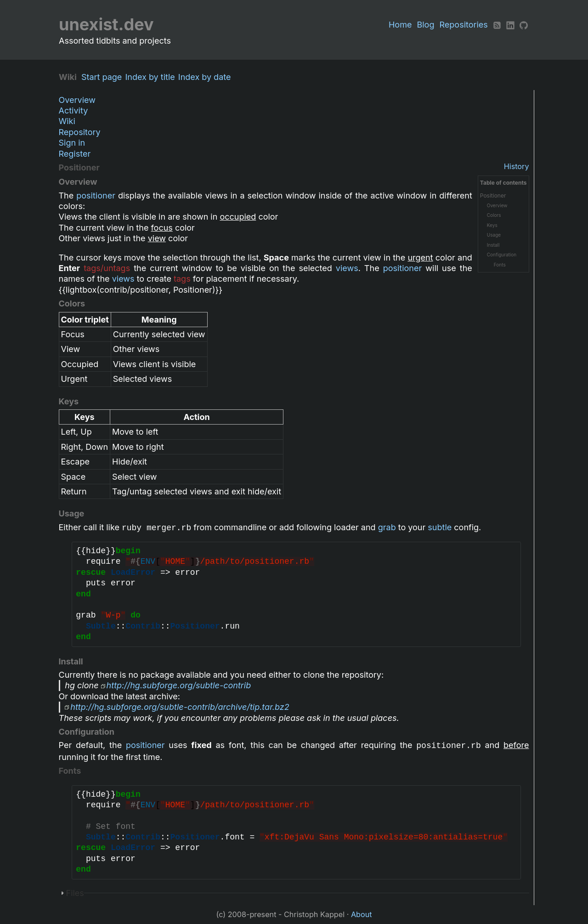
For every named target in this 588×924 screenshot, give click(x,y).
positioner (96, 196)
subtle (440, 527)
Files (75, 893)
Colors (494, 215)
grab (387, 527)
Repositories (464, 25)
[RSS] (497, 25)
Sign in (72, 143)
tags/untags (107, 268)
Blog (425, 25)
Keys (492, 225)
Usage (494, 235)
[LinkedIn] (510, 25)
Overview (77, 100)
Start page (104, 77)
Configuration (502, 255)
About (362, 914)
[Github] (524, 25)
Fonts (500, 265)
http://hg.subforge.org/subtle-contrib (179, 685)
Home (400, 25)
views (347, 268)
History (517, 166)
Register (75, 154)
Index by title (152, 77)
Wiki (67, 121)
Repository (80, 132)
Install (493, 245)
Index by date (207, 77)
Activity (73, 111)
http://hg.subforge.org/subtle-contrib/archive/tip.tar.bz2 (180, 707)
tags (182, 279)
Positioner (493, 196)
